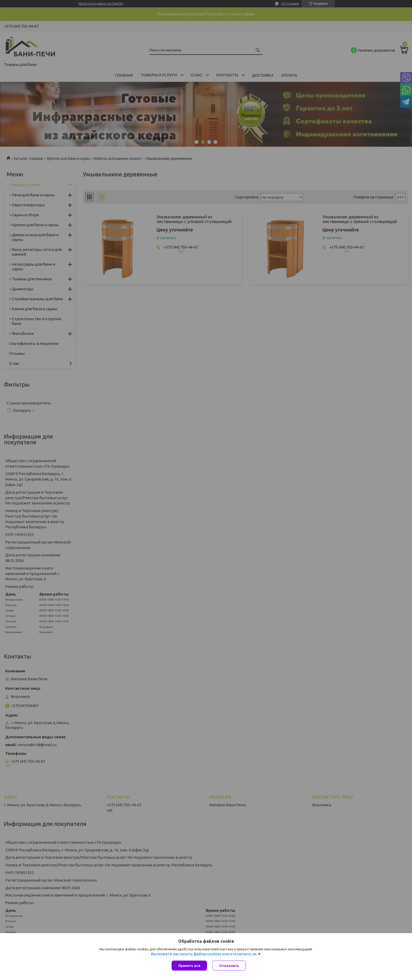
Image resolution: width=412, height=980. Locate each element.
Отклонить (229, 966)
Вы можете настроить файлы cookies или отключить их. (204, 954)
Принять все (189, 966)
